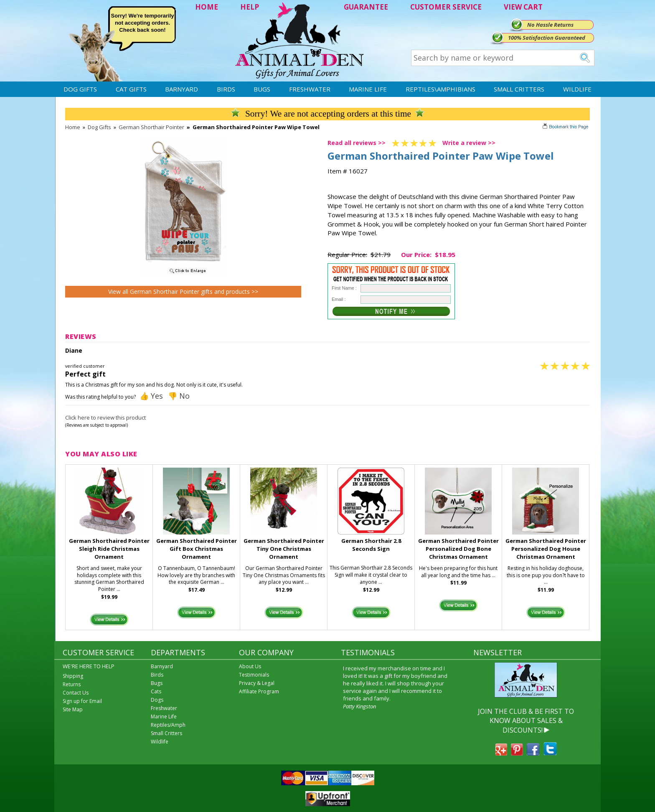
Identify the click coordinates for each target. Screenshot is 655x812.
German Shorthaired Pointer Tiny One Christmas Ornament (284, 549)
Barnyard (182, 89)
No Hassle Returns (550, 25)
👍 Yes (151, 396)
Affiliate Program (259, 691)
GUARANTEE (366, 7)
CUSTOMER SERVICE (446, 7)
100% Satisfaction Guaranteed (547, 38)
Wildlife (577, 89)
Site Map (73, 709)
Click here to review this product (105, 417)
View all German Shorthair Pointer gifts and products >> (183, 291)
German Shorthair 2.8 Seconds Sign (371, 545)
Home (73, 127)
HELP (250, 7)
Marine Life (368, 89)
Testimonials (254, 675)
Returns (72, 684)
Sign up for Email (82, 701)
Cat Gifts (131, 89)
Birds (226, 89)
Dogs (157, 700)
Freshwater (310, 89)
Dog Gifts (80, 89)
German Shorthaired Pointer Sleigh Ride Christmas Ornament (109, 549)
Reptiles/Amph (168, 725)
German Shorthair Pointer (151, 127)
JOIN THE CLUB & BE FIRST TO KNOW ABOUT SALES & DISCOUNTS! (526, 721)
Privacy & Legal (257, 683)
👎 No (179, 396)
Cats (156, 691)
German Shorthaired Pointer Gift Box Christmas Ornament (197, 549)
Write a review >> (469, 143)
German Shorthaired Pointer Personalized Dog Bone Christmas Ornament (458, 549)
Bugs (262, 89)
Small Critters (519, 89)
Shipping (73, 676)
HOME (207, 7)
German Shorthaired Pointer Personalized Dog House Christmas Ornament (546, 549)
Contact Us (76, 693)
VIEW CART (523, 7)
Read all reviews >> (357, 143)
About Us (250, 666)
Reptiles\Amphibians (440, 89)
